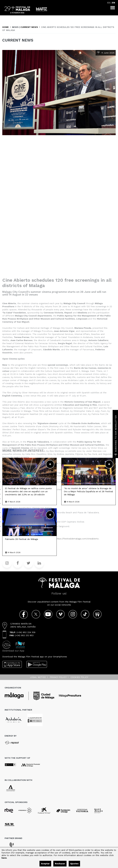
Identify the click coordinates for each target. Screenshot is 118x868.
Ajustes (74, 864)
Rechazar (60, 864)
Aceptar (45, 864)
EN (113, 3)
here (4, 858)
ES (109, 3)
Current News (29, 27)
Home (6, 27)
